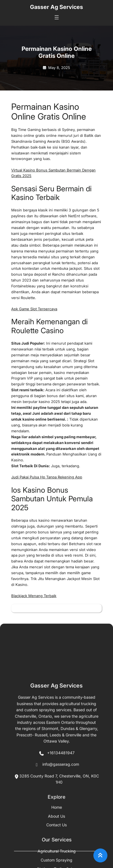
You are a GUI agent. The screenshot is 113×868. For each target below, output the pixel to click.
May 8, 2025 (59, 68)
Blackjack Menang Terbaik (34, 596)
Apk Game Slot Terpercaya (34, 309)
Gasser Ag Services (56, 7)
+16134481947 (57, 855)
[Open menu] (57, 17)
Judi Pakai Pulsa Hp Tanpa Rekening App (47, 477)
